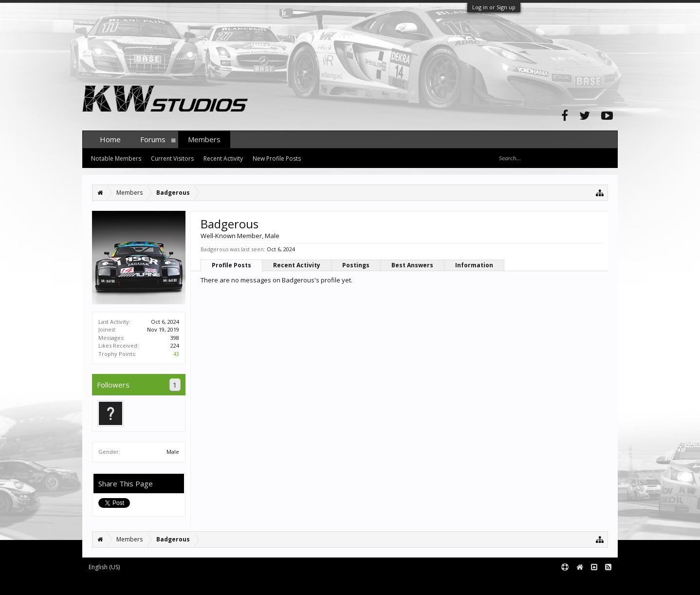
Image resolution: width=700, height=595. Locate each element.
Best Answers (412, 265)
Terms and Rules (593, 583)
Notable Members (116, 158)
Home (110, 139)
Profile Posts (231, 265)
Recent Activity (297, 265)
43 (176, 354)
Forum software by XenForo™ (156, 583)
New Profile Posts (277, 158)
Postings (356, 265)
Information (474, 265)
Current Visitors (172, 158)
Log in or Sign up (494, 7)
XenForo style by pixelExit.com (274, 583)
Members (204, 139)
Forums (153, 139)
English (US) (104, 567)
